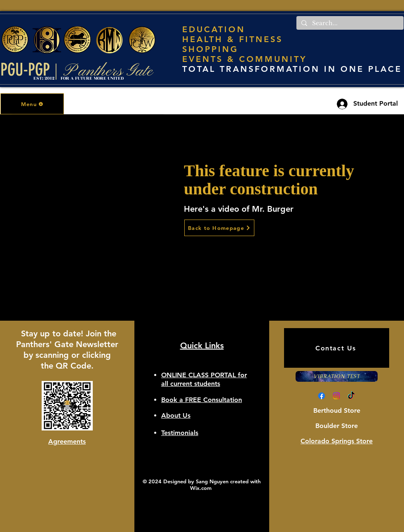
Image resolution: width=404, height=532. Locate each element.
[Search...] (349, 24)
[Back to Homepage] (219, 228)
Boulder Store (337, 426)
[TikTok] (351, 396)
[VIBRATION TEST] (337, 376)
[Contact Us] (337, 348)
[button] (32, 104)
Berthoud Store (337, 410)
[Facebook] (322, 396)
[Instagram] (336, 396)
